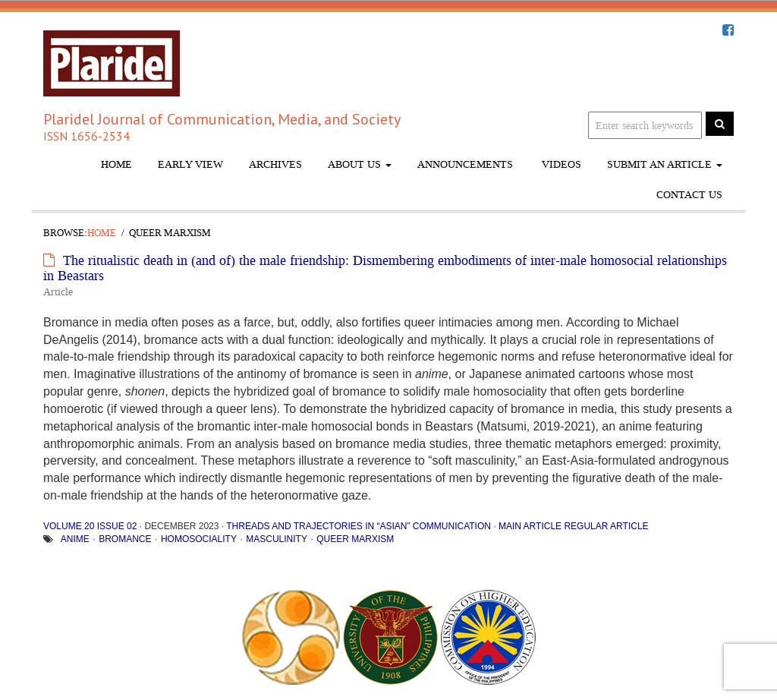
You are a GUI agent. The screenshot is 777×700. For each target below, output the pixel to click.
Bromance (125, 539)
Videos (560, 164)
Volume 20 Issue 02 (90, 526)
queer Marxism (355, 539)
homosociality (199, 539)
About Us (360, 164)
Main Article (530, 526)
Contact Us (689, 195)
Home (116, 164)
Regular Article (606, 526)
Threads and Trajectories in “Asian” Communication (359, 526)
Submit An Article (665, 164)
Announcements (465, 164)
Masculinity (277, 539)
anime (75, 539)
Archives (275, 164)
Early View (190, 164)
